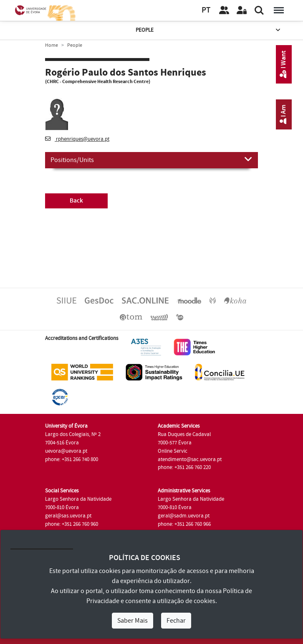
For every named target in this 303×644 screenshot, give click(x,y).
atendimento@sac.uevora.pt (190, 459)
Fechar (176, 621)
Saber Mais (133, 621)
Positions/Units (151, 160)
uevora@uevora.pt (66, 451)
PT (206, 10)
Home (52, 45)
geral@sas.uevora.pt (68, 516)
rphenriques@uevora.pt (77, 139)
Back (76, 201)
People (209, 30)
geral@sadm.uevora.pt (184, 516)
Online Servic (173, 451)
